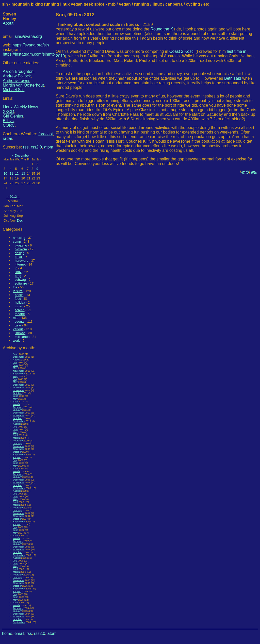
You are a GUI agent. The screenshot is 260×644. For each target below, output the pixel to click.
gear (18, 325)
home (7, 633)
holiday (20, 302)
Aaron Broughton (18, 71)
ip (16, 268)
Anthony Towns (17, 81)
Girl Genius (13, 116)
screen (20, 310)
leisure (18, 291)
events (20, 321)
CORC (9, 125)
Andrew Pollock (17, 76)
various (18, 329)
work (16, 341)
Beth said (233, 78)
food (18, 299)
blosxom (21, 249)
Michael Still (14, 90)
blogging (21, 245)
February (18, 407)
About (8, 23)
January (17, 410)
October (17, 393)
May (15, 368)
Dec (20, 220)
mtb (16, 318)
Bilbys (8, 121)
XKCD (8, 112)
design (20, 253)
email (19, 257)
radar (7, 138)
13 (23, 174)
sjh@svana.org (28, 36)
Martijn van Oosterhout (23, 85)
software (21, 283)
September (19, 374)
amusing (19, 238)
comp (17, 242)
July (15, 362)
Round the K (162, 29)
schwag (20, 280)
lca (15, 287)
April (15, 401)
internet (20, 264)
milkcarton (22, 337)
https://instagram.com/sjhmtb (29, 54)
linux (18, 272)
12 (17, 174)
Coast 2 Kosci (182, 51)
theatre (20, 314)
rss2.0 (36, 147)
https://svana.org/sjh (31, 45)
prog (18, 276)
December (22, 155)
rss (26, 147)
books (19, 295)
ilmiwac (20, 333)
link (254, 172)
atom (49, 147)
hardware (21, 261)
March (16, 404)
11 (11, 174)
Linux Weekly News (20, 107)
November (19, 371)
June (16, 354)
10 (5, 174)
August (17, 360)
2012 (13, 197)
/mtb (245, 172)
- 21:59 (104, 24)
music (19, 306)
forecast (46, 134)
